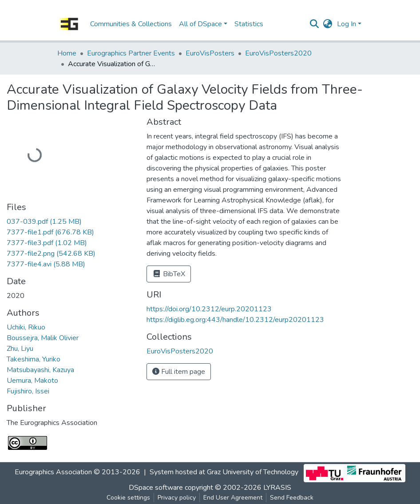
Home (67, 53)
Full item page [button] (179, 372)
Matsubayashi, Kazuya (40, 370)
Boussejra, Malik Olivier (43, 338)
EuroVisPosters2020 (278, 53)
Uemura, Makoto (32, 381)
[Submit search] (315, 24)
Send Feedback (292, 498)
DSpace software (156, 488)
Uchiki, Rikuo (26, 327)
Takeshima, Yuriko (34, 359)
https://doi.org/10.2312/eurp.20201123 (209, 309)
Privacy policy (177, 498)
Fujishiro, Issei (28, 391)
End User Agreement (233, 498)
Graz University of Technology (253, 472)
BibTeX (169, 274)
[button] (328, 24)
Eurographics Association (53, 472)
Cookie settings (128, 498)
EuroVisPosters (210, 53)
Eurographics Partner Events (131, 53)
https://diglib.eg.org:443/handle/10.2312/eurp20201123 (235, 320)
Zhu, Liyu (20, 349)
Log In (347, 24)
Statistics (249, 24)
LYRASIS (277, 488)
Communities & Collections (131, 24)
